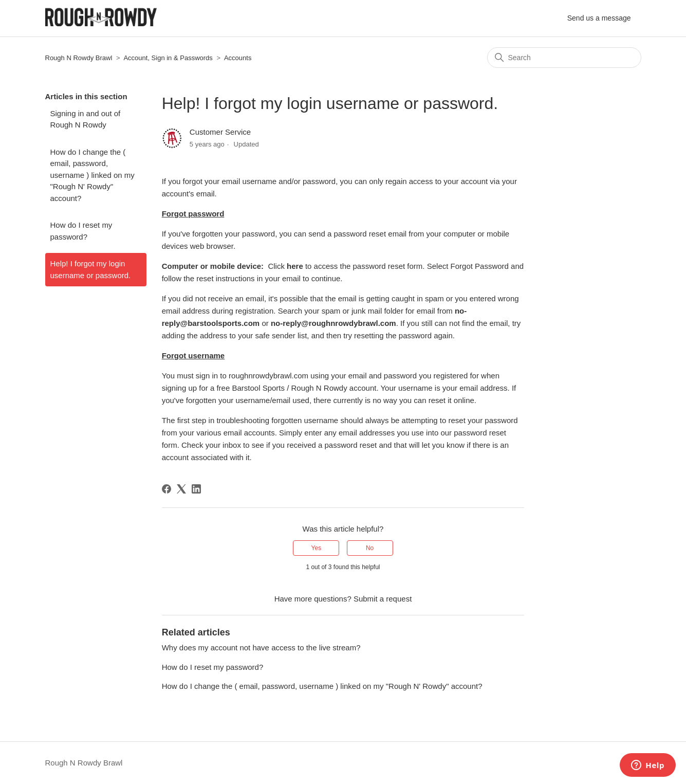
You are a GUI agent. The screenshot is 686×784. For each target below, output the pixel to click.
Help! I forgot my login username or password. (91, 269)
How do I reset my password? (81, 231)
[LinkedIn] (196, 489)
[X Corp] (181, 489)
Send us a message (599, 18)
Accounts (238, 58)
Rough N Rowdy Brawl (79, 58)
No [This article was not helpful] (370, 548)
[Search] (564, 58)
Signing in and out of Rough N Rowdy (86, 119)
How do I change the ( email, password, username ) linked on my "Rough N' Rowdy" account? (92, 175)
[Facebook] (166, 489)
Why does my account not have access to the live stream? (261, 648)
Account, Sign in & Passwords (168, 58)
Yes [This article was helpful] (317, 548)
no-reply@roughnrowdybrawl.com (333, 323)
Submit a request (383, 599)
